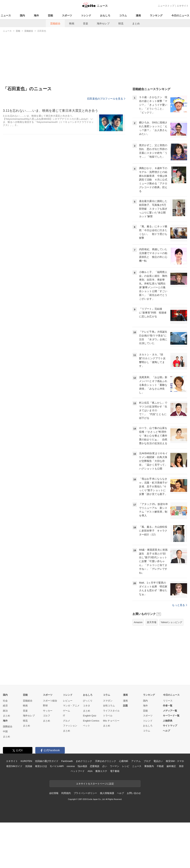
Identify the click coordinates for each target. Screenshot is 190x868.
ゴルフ (46, 716)
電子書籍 (115, 771)
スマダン (108, 701)
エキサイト (183, 6)
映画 (72, 23)
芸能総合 (55, 23)
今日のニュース (180, 15)
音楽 (86, 23)
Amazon (138, 622)
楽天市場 (152, 622)
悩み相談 (82, 766)
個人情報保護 (107, 793)
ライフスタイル (111, 711)
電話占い (158, 761)
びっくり (88, 701)
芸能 (50, 15)
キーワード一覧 (171, 716)
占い (105, 766)
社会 (5, 701)
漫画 (138, 15)
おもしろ (105, 15)
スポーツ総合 (50, 701)
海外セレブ (103, 23)
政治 (5, 711)
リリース (168, 701)
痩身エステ (101, 771)
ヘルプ (166, 731)
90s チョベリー (111, 721)
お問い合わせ (134, 793)
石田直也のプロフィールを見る (106, 99)
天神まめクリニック (106, 761)
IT (64, 716)
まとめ (136, 23)
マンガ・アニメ (71, 706)
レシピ (126, 766)
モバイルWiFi (57, 766)
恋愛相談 (95, 766)
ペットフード (78, 771)
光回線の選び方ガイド (47, 761)
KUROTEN (26, 761)
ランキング (156, 15)
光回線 (29, 766)
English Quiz (90, 716)
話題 (125, 706)
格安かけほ (41, 766)
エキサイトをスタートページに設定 (95, 784)
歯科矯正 (171, 766)
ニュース (6, 15)
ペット (87, 726)
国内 (22, 15)
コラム (123, 15)
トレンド (86, 15)
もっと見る (180, 605)
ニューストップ (166, 6)
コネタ (87, 706)
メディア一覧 (170, 711)
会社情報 (54, 793)
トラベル (108, 716)
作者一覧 (168, 706)
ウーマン (115, 766)
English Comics (91, 721)
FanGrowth (67, 761)
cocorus (71, 766)
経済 (5, 706)
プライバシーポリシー (85, 793)
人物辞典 (168, 721)
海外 (36, 15)
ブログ (147, 761)
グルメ (67, 721)
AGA (90, 771)
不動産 (160, 766)
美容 (181, 766)
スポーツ (67, 15)
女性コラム (109, 706)
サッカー (48, 711)
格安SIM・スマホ (175, 761)
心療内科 (124, 761)
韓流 (121, 23)
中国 (5, 731)
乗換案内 (149, 766)
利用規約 (66, 793)
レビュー (68, 701)
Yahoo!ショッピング (171, 622)
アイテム (136, 761)
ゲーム (67, 711)
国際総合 (8, 727)
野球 (45, 706)
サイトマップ (170, 726)
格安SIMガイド (14, 766)
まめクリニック (84, 761)
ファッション (70, 726)
